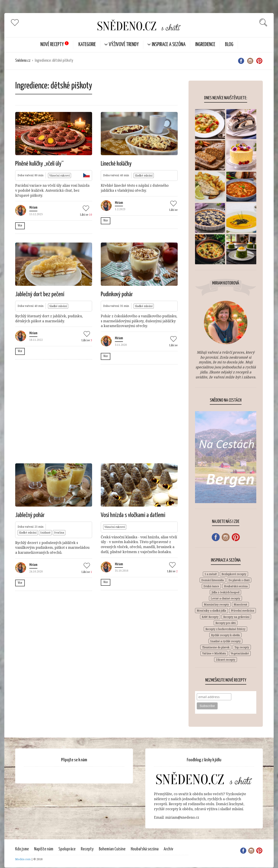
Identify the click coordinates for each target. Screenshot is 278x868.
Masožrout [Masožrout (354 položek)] (240, 604)
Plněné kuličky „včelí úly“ (39, 164)
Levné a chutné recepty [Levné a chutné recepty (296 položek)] (225, 598)
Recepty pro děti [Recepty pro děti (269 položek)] (226, 623)
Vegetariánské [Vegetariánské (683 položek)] (240, 653)
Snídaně (45, 533)
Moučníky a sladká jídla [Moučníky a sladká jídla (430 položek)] (211, 611)
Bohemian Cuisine (112, 849)
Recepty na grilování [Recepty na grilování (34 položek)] (236, 617)
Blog (229, 45)
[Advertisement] (96, 413)
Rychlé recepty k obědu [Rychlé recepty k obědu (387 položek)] (225, 635)
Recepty (87, 849)
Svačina (59, 533)
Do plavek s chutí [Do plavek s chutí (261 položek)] (239, 580)
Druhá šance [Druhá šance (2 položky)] (211, 586)
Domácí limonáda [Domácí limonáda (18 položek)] (213, 580)
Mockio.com (23, 859)
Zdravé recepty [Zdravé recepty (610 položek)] (226, 660)
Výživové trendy (124, 45)
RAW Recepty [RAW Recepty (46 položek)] (210, 617)
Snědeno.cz (23, 61)
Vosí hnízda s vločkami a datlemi (133, 515)
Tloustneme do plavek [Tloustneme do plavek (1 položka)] (216, 647)
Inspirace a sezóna (169, 45)
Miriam (33, 208)
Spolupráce (67, 849)
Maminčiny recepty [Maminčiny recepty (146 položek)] (216, 604)
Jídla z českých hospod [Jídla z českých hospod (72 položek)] (225, 592)
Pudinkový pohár (117, 294)
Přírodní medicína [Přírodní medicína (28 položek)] (242, 611)
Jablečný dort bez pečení (40, 294)
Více (20, 226)
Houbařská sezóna (145, 849)
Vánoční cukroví (60, 175)
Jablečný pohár (30, 515)
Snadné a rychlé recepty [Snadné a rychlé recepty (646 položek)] (225, 641)
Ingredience (205, 45)
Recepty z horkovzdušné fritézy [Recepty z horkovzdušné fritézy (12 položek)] (225, 629)
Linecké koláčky (116, 164)
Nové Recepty (52, 45)
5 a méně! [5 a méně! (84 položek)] (211, 574)
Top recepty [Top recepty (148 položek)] (242, 647)
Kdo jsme (22, 849)
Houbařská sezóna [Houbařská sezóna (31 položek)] (236, 586)
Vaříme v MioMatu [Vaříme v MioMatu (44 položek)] (214, 653)
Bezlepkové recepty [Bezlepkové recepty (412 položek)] (234, 574)
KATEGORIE (87, 45)
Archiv (169, 849)
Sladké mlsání (144, 175)
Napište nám (44, 849)
